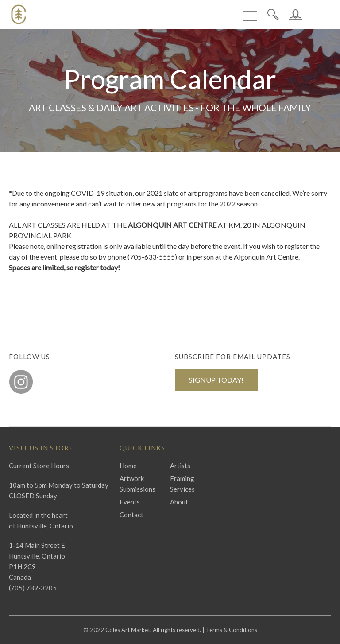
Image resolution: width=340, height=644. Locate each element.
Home (128, 466)
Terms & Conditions (232, 630)
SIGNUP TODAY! (216, 380)
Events (130, 502)
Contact (131, 515)
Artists (180, 466)
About (179, 502)
